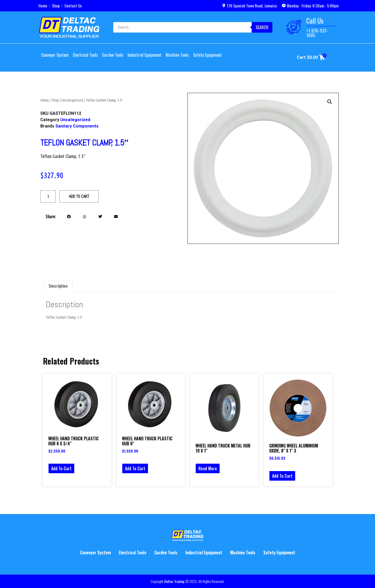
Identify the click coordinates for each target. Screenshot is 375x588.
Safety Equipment (207, 55)
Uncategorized (72, 100)
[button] (69, 216)
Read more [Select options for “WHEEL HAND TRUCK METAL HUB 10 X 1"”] (208, 468)
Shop (56, 6)
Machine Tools (177, 55)
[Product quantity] (48, 196)
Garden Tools (113, 55)
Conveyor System (55, 55)
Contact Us (73, 6)
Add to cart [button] (61, 468)
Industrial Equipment (145, 55)
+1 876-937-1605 (317, 33)
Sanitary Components (77, 126)
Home (43, 6)
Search (262, 27)
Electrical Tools (85, 55)
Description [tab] (58, 286)
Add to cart (79, 196)
